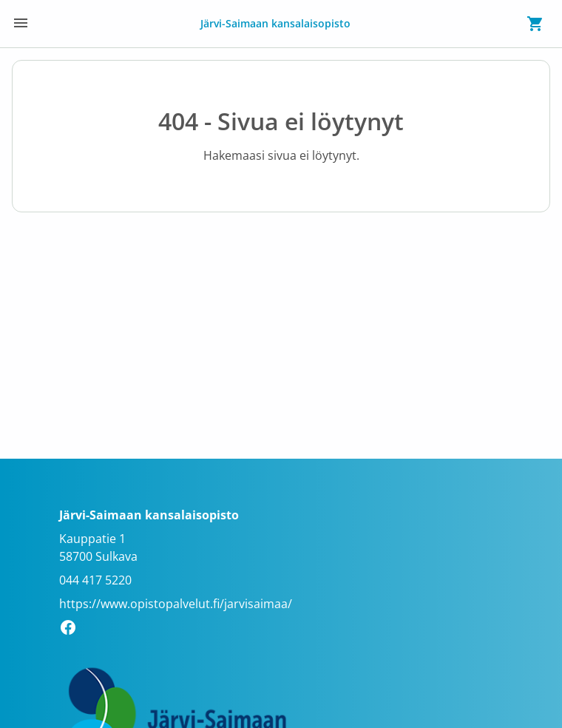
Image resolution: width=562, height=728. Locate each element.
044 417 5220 (95, 580)
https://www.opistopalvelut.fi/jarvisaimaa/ (176, 604)
